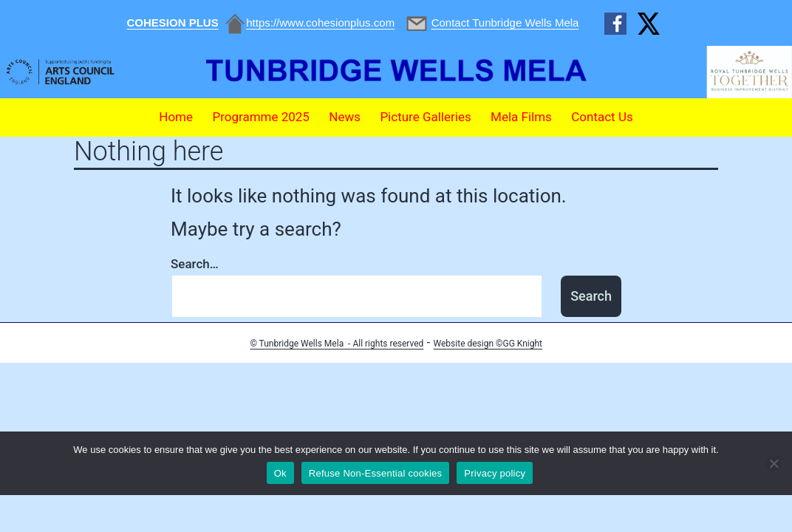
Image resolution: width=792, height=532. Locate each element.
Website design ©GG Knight (488, 344)
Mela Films (521, 117)
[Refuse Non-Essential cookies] (774, 463)
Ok (280, 473)
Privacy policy (495, 473)
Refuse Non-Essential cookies (375, 473)
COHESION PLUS (173, 23)
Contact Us (602, 117)
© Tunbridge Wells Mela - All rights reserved (337, 344)
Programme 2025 (261, 117)
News (345, 117)
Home (176, 117)
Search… (195, 264)
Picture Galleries (425, 117)
